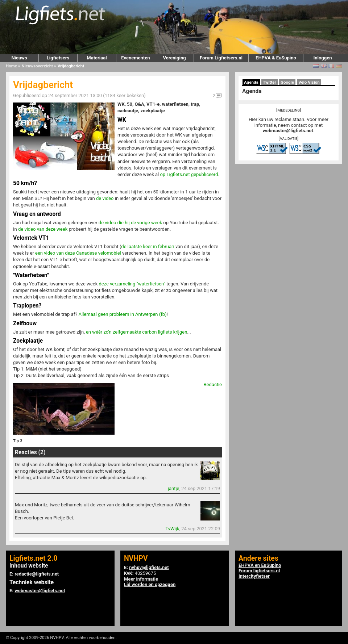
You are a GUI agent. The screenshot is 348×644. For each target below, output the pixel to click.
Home (11, 66)
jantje (174, 488)
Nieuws (19, 58)
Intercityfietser (254, 576)
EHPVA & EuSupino (276, 58)
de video (105, 198)
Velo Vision (309, 82)
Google (287, 82)
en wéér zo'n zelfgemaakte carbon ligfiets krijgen (136, 332)
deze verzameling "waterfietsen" (132, 284)
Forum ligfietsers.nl (259, 571)
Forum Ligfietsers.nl (221, 58)
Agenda (251, 82)
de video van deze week (43, 229)
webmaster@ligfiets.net (288, 131)
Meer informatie (141, 579)
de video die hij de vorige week (130, 223)
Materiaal (97, 58)
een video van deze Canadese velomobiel (78, 253)
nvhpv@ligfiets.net (149, 567)
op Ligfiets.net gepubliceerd (189, 174)
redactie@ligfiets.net (37, 574)
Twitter (270, 82)
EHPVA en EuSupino (260, 565)
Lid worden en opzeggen (150, 584)
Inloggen (322, 58)
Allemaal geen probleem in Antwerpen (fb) (123, 314)
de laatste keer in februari (148, 246)
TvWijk (172, 529)
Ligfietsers (58, 58)
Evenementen (135, 58)
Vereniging (174, 58)
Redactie (213, 384)
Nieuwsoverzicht (37, 66)
